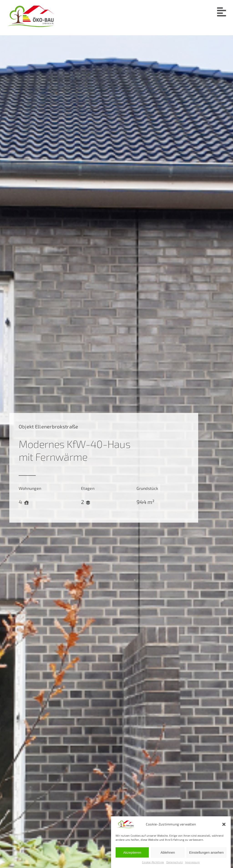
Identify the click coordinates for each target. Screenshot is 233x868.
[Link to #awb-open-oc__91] (222, 12)
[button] (224, 825)
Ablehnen (168, 853)
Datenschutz (175, 863)
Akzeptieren (132, 853)
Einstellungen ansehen (206, 853)
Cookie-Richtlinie (153, 863)
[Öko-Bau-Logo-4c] (30, 5)
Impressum (192, 863)
